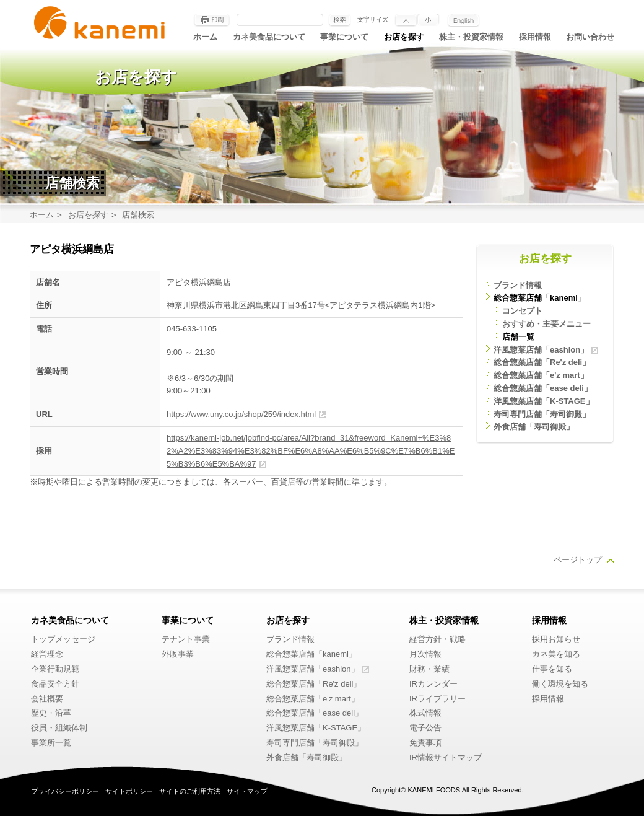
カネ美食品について (269, 37)
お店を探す (404, 37)
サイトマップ (247, 791)
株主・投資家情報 (471, 37)
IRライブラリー (437, 699)
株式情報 (425, 713)
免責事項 (425, 743)
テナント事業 (186, 639)
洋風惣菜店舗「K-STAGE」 (544, 401)
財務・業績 (429, 669)
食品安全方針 (55, 684)
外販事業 (178, 654)
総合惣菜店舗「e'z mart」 (541, 375)
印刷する (212, 20)
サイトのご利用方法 (190, 791)
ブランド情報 (518, 285)
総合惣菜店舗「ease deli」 (543, 388)
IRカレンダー (433, 684)
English (463, 20)
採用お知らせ (556, 639)
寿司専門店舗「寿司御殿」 (542, 414)
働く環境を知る (560, 684)
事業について (344, 37)
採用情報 (535, 37)
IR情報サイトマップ (446, 757)
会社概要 (47, 699)
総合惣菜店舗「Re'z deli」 (542, 362)
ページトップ (578, 560)
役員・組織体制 (59, 728)
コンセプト (522, 311)
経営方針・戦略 (437, 639)
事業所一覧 (51, 743)
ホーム (205, 37)
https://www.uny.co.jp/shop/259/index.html (241, 414)
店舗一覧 (518, 337)
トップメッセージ (63, 639)
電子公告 (425, 728)
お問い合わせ (590, 37)
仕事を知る (552, 669)
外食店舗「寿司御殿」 (534, 427)
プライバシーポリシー (65, 791)
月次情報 (425, 654)
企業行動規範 (55, 669)
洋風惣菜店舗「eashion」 (541, 350)
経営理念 (47, 654)
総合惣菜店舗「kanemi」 (540, 298)
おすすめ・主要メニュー (546, 324)
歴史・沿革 (51, 713)
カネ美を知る (556, 654)
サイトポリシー (129, 791)
